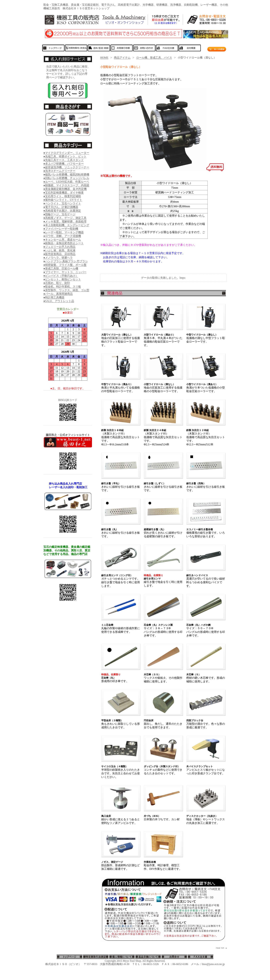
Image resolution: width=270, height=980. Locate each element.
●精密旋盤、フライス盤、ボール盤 (65, 265)
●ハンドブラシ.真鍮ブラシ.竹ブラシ (66, 261)
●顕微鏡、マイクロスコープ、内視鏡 (66, 185)
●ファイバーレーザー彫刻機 (61, 229)
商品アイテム (122, 58)
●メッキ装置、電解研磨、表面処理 (65, 221)
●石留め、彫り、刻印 (57, 283)
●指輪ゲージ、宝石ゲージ (59, 214)
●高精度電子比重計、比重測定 (62, 211)
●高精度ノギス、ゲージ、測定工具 (65, 218)
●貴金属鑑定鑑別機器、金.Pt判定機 (65, 189)
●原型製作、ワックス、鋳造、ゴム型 (66, 290)
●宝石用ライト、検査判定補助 (62, 196)
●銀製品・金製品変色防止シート (64, 243)
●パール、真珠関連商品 (58, 294)
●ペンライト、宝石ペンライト (62, 203)
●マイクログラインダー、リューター (66, 153)
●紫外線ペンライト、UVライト (63, 200)
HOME (104, 58)
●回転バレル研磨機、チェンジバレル (66, 178)
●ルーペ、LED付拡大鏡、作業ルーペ (66, 182)
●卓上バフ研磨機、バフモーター (64, 164)
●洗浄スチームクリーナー (59, 171)
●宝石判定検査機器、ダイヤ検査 (64, 193)
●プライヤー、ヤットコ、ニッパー (65, 272)
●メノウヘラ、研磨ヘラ (58, 258)
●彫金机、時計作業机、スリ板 (62, 287)
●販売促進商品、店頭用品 (59, 254)
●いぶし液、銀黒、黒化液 (59, 250)
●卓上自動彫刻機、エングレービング (66, 225)
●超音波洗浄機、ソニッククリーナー (66, 167)
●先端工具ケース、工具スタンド (64, 160)
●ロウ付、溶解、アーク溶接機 (62, 236)
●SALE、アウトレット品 (59, 301)
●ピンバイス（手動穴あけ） (61, 276)
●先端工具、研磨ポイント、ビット (65, 156)
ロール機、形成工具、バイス (154, 58)
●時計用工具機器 (54, 297)
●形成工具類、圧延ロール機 (61, 268)
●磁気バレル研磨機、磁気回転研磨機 (66, 174)
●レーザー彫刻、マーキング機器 (64, 232)
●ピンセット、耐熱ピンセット (62, 279)
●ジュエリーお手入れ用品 (59, 247)
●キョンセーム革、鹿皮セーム (62, 240)
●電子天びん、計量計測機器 (61, 207)
